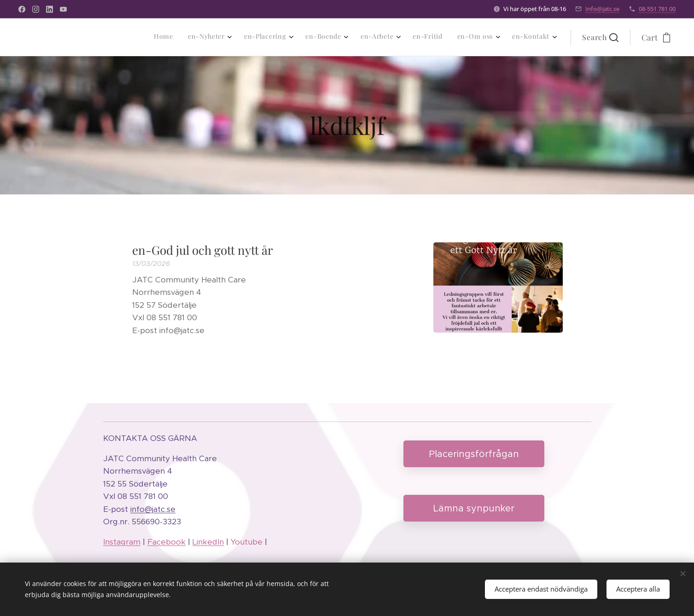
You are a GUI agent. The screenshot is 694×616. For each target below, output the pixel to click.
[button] (600, 37)
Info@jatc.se (602, 9)
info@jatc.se (153, 509)
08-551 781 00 (657, 9)
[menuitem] (426, 37)
